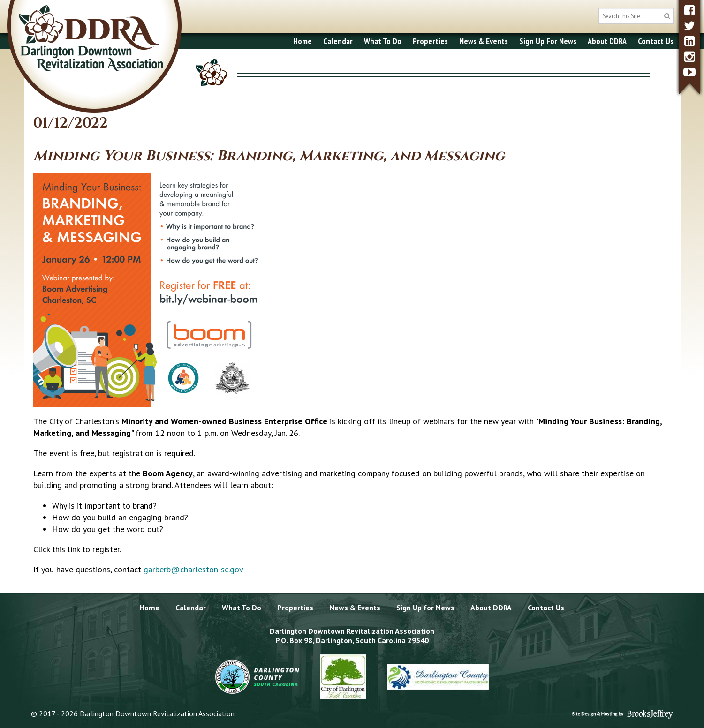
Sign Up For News (548, 41)
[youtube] (689, 72)
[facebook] (689, 10)
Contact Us (656, 41)
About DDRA (607, 41)
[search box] (636, 16)
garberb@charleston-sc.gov (193, 569)
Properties (430, 41)
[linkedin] (689, 41)
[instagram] (689, 56)
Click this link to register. (77, 549)
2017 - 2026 (58, 713)
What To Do (383, 41)
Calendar (338, 41)
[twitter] (689, 26)
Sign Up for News (425, 608)
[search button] (667, 16)
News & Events (484, 41)
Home (303, 41)
